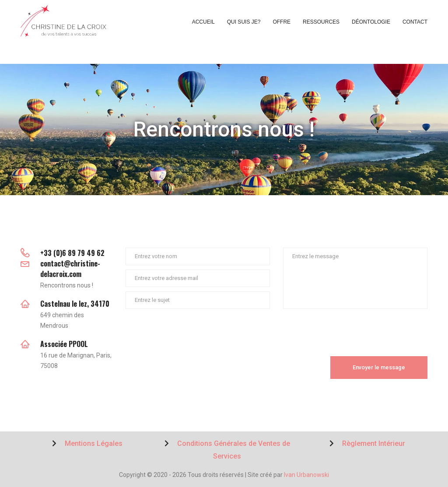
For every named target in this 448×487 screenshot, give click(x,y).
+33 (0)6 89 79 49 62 (72, 253)
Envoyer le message (379, 367)
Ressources (321, 22)
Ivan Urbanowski (306, 475)
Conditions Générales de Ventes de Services (227, 450)
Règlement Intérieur (367, 443)
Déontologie (371, 22)
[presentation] (192, 330)
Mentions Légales (87, 443)
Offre (282, 22)
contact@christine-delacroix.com (70, 269)
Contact (415, 22)
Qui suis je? (244, 22)
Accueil (203, 22)
